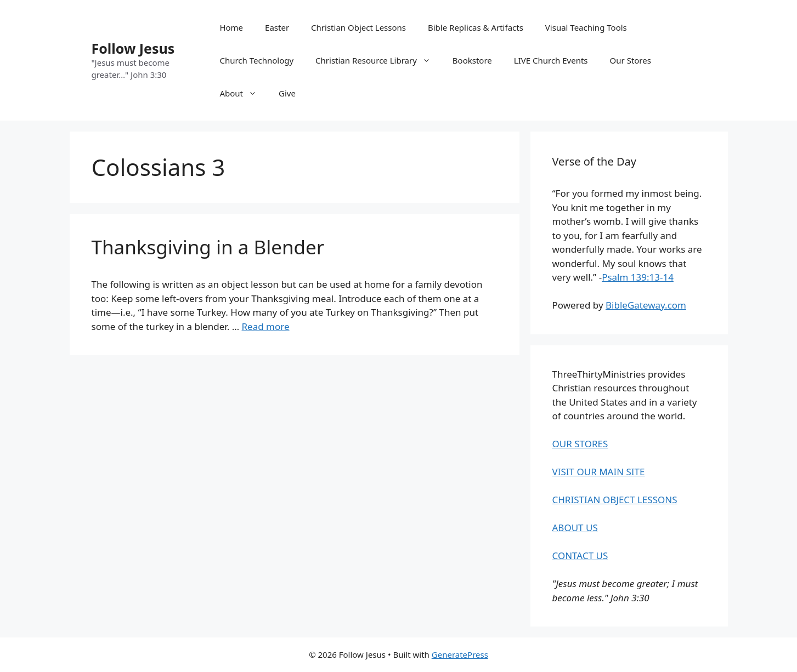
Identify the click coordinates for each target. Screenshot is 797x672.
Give (287, 93)
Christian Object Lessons (358, 27)
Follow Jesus (133, 48)
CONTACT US (580, 556)
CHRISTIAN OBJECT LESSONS (615, 500)
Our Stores (631, 60)
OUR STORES (580, 444)
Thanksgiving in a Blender (208, 247)
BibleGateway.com (646, 305)
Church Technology (256, 60)
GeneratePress (460, 654)
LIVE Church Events (551, 60)
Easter (277, 27)
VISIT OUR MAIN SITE (599, 472)
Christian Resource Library (378, 60)
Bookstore (472, 60)
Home (231, 27)
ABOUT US (575, 528)
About (244, 93)
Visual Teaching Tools (586, 27)
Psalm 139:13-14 (638, 277)
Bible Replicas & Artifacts (476, 27)
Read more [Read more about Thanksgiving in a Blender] (266, 326)
